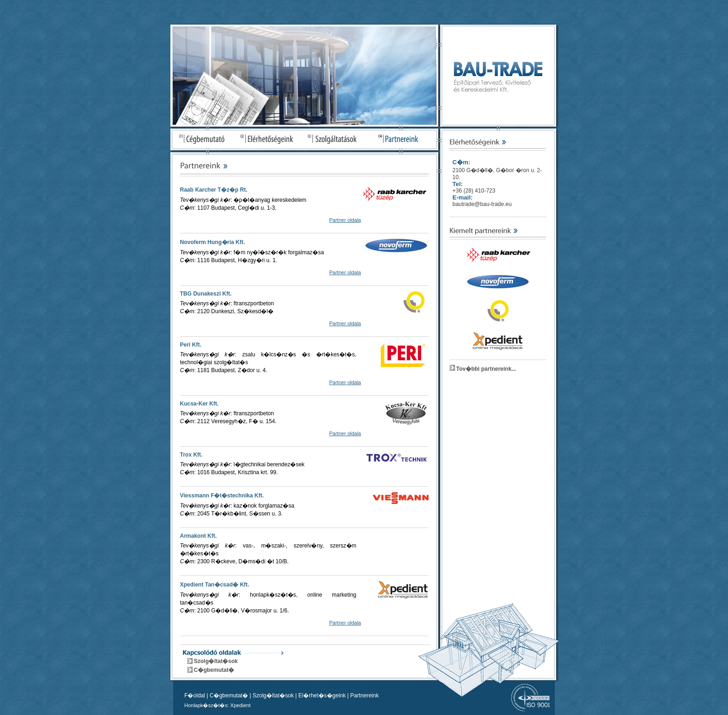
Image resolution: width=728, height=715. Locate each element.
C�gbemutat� (214, 670)
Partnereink (364, 696)
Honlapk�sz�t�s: (207, 705)
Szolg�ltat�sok (216, 661)
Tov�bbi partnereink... (486, 369)
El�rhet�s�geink (322, 696)
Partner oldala (345, 220)
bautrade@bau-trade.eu (482, 204)
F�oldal (195, 696)
